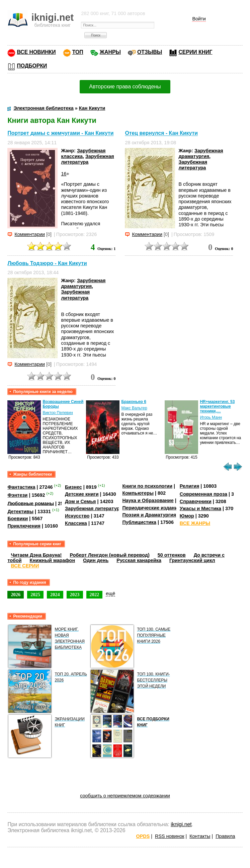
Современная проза (203, 494)
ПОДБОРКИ (32, 66)
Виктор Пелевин (58, 413)
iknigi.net (181, 824)
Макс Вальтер (134, 408)
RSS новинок (170, 836)
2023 (75, 595)
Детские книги (82, 494)
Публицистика (139, 522)
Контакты (200, 836)
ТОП (78, 52)
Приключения (24, 526)
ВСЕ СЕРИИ (25, 566)
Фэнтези (17, 495)
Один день (96, 560)
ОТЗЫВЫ (150, 52)
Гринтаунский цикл (192, 560)
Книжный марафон (53, 560)
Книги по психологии (147, 486)
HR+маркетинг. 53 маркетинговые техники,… (217, 406)
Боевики (18, 519)
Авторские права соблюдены (125, 87)
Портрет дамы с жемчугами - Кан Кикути (60, 133)
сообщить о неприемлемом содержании (125, 796)
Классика (76, 523)
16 (64, 174)
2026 (16, 595)
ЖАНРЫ (110, 52)
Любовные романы (31, 503)
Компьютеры (138, 493)
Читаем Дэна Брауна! (36, 555)
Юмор (187, 516)
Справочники (196, 501)
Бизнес (73, 487)
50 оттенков (172, 555)
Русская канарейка (139, 560)
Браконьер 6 (134, 402)
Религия (189, 486)
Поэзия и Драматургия (149, 515)
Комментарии (30, 234)
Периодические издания (151, 508)
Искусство (77, 516)
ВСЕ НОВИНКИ (36, 52)
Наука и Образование (148, 500)
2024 (55, 595)
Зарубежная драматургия (201, 153)
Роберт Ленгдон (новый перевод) (109, 555)
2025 (35, 595)
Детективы (20, 511)
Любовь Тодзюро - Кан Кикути (47, 263)
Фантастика (21, 487)
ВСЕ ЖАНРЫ (195, 523)
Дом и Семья (80, 501)
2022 (95, 595)
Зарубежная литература (87, 159)
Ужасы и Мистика (200, 508)
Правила (225, 836)
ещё (110, 594)
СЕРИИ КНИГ (195, 52)
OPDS (143, 836)
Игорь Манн (211, 417)
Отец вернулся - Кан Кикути (161, 133)
